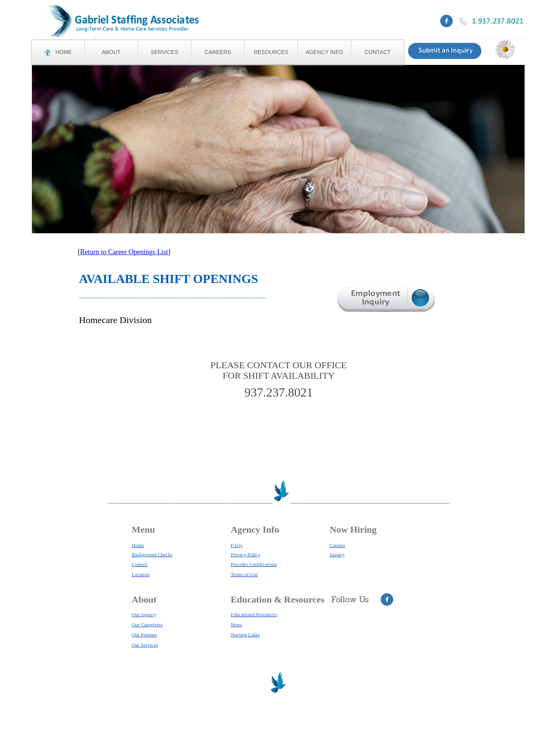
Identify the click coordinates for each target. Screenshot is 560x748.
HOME (58, 52)
